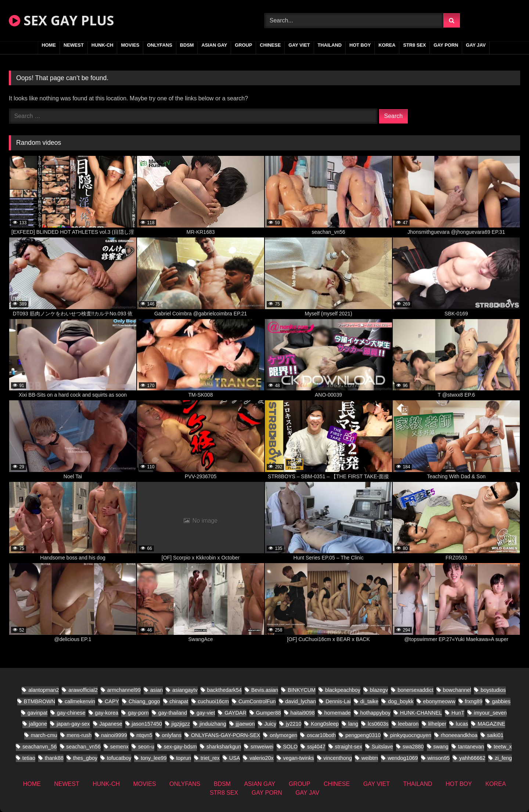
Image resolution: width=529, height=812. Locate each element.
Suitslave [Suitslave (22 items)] (382, 747)
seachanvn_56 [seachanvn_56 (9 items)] (40, 747)
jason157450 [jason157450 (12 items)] (147, 724)
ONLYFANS (160, 45)
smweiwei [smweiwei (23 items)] (262, 747)
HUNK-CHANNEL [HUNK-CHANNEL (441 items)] (421, 713)
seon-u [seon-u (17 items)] (146, 747)
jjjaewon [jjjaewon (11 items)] (245, 724)
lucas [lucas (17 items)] (462, 724)
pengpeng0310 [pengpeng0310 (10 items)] (363, 735)
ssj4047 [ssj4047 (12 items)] (316, 747)
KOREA (387, 45)
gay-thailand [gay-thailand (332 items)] (173, 713)
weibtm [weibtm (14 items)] (370, 758)
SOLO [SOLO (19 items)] (290, 747)
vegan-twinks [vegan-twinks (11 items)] (299, 758)
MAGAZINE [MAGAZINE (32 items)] (491, 724)
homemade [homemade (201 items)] (338, 713)
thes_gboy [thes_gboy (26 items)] (85, 758)
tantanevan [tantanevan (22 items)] (471, 747)
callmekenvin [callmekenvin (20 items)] (80, 701)
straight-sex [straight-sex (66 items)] (348, 747)
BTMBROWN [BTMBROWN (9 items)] (40, 701)
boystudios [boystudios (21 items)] (493, 690)
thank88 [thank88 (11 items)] (54, 758)
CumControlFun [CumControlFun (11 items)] (257, 701)
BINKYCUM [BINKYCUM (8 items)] (302, 690)
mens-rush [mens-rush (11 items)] (79, 735)
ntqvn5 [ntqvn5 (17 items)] (144, 735)
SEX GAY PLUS (61, 20)
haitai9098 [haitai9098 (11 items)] (302, 713)
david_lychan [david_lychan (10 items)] (301, 701)
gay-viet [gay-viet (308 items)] (206, 713)
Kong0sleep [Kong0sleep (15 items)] (325, 724)
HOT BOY (360, 45)
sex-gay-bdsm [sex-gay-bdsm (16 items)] (180, 747)
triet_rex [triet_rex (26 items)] (210, 758)
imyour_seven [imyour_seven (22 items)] (490, 713)
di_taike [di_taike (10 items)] (370, 701)
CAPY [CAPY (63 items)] (112, 701)
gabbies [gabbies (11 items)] (501, 701)
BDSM (187, 45)
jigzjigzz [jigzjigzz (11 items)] (181, 724)
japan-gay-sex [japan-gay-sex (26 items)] (73, 724)
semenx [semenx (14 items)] (119, 747)
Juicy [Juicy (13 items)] (270, 724)
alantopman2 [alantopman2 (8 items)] (44, 690)
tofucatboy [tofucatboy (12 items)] (119, 758)
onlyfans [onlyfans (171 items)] (172, 735)
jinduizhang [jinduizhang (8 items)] (213, 724)
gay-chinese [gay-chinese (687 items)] (71, 713)
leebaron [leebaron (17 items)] (409, 724)
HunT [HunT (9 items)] (458, 713)
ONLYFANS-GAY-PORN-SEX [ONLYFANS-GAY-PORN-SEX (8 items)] (226, 735)
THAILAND (330, 45)
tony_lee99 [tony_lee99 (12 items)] (154, 758)
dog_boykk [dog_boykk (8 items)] (401, 701)
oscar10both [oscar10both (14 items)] (321, 735)
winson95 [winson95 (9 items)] (438, 758)
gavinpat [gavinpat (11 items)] (37, 713)
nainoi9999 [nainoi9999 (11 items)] (114, 735)
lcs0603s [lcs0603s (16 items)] (378, 724)
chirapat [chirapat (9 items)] (179, 701)
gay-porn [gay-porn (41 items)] (138, 713)
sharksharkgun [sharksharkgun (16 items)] (224, 747)
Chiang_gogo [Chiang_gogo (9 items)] (144, 701)
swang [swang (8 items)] (441, 747)
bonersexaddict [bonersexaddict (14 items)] (415, 690)
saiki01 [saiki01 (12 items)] (495, 735)
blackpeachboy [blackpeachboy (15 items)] (343, 690)
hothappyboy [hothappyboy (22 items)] (375, 713)
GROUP (243, 45)
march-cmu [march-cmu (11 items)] (44, 735)
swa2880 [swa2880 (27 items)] (413, 747)
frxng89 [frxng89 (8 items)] (474, 701)
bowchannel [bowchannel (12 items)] (457, 690)
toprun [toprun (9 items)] (183, 758)
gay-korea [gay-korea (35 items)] (107, 713)
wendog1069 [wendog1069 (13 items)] (403, 758)
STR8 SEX (414, 45)
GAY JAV (476, 45)
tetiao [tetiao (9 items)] (29, 758)
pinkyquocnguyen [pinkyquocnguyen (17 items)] (411, 735)
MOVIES (130, 45)
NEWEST (74, 45)
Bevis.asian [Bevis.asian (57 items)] (265, 690)
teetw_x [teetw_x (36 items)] (503, 747)
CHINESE (270, 45)
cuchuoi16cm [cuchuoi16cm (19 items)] (213, 701)
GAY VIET (299, 45)
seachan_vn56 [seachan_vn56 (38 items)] (83, 747)
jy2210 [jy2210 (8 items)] (294, 724)
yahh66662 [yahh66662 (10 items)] (472, 758)
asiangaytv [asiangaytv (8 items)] (185, 690)
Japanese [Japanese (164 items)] (111, 724)
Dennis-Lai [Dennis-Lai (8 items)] (338, 701)
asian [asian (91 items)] (156, 690)
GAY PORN (446, 45)
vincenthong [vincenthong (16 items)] (338, 758)
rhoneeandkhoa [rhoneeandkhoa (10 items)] (459, 735)
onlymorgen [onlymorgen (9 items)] (283, 735)
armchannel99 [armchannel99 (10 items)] (124, 690)
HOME (49, 45)
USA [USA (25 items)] (235, 758)
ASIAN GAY (214, 45)
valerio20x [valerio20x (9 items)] (262, 758)
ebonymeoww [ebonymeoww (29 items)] (439, 701)
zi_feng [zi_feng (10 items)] (503, 758)
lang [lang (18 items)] (353, 724)
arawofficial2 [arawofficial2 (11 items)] (83, 690)
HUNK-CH (102, 45)
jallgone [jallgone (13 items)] (38, 724)
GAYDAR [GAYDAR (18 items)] (235, 713)
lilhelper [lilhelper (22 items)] (437, 724)
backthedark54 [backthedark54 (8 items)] (224, 690)
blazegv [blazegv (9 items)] (379, 690)
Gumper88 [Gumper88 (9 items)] (269, 713)
